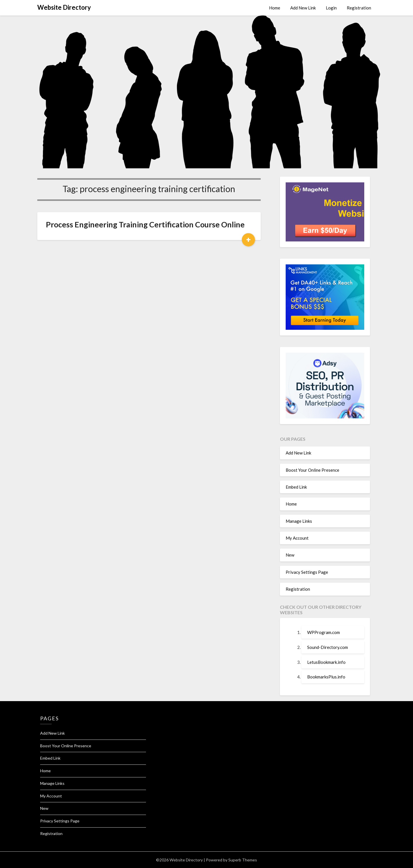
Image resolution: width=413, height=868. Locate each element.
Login (331, 8)
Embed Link (296, 487)
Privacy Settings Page (307, 572)
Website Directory (64, 7)
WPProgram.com (324, 632)
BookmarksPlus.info (326, 677)
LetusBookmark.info (326, 662)
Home (275, 8)
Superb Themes (243, 860)
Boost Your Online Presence (312, 470)
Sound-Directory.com (328, 647)
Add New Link (303, 8)
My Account (297, 538)
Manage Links (299, 521)
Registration (359, 8)
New (290, 555)
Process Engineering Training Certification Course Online (145, 224)
